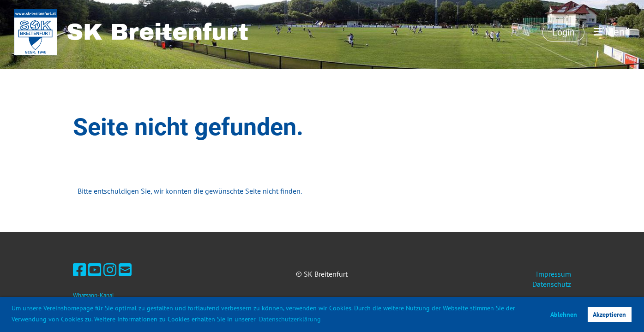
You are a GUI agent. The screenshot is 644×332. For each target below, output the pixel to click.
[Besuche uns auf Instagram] (110, 270)
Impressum (554, 274)
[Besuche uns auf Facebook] (79, 270)
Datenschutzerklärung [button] (290, 319)
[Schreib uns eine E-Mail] (125, 270)
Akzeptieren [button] (609, 314)
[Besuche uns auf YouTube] (95, 270)
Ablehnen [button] (564, 314)
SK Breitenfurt (157, 32)
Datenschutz (552, 284)
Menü (612, 32)
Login (563, 32)
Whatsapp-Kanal (93, 295)
